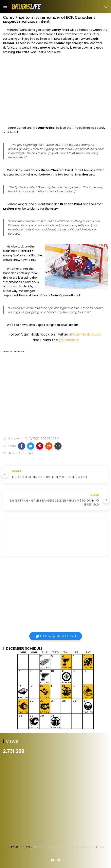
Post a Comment (20, 453)
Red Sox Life (71, 847)
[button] (22, 446)
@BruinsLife (69, 340)
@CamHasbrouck (85, 334)
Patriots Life (88, 847)
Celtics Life (55, 847)
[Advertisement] (56, 402)
